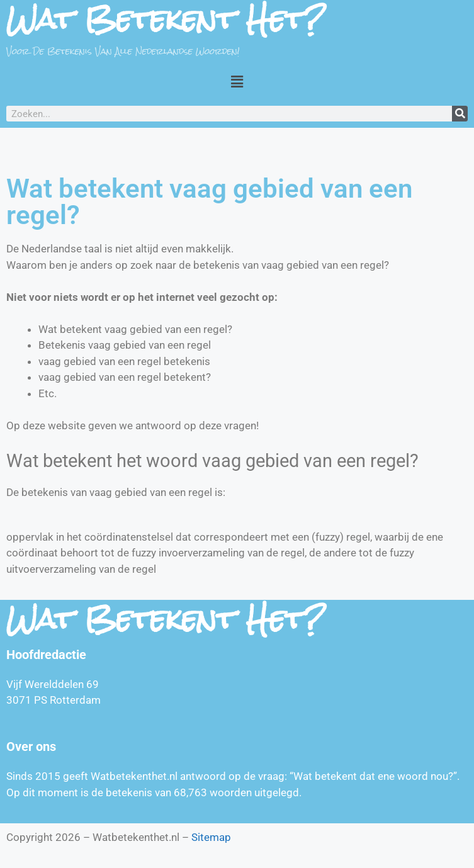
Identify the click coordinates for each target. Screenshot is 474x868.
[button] (237, 81)
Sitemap (211, 837)
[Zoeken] (460, 114)
